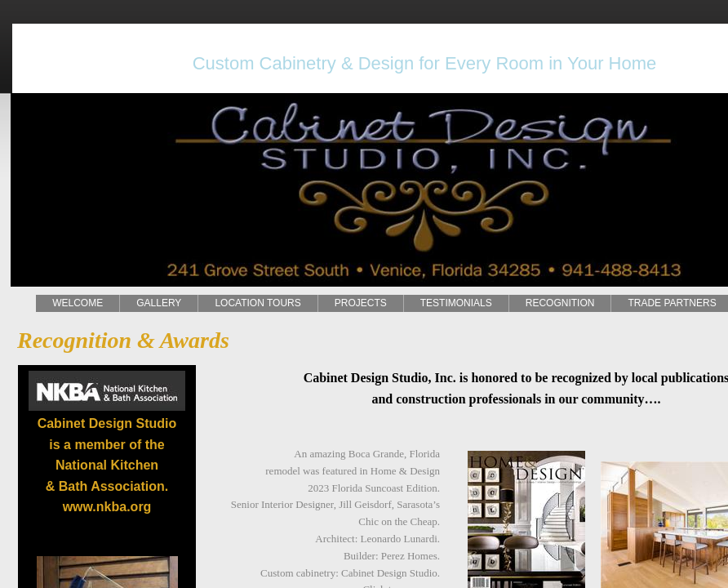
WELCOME (78, 303)
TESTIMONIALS (456, 303)
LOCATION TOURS (257, 303)
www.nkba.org (107, 507)
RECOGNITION (560, 303)
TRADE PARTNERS (672, 303)
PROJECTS (361, 303)
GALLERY (159, 303)
